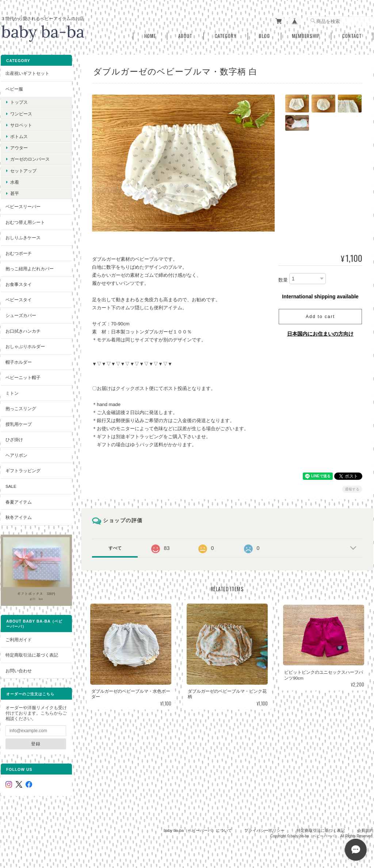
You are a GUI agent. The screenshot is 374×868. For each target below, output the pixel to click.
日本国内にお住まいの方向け (320, 334)
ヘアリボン (16, 455)
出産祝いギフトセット (27, 73)
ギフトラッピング (23, 471)
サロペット (21, 125)
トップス (19, 102)
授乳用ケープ (19, 424)
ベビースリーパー (23, 207)
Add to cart (320, 317)
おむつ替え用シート (25, 222)
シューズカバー (21, 315)
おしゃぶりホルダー (25, 346)
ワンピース (21, 114)
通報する (352, 489)
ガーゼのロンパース (30, 159)
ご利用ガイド (19, 640)
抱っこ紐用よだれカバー (30, 269)
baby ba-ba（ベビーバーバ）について (198, 830)
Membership (306, 36)
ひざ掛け (14, 439)
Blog (264, 36)
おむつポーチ (19, 253)
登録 (36, 744)
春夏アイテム (19, 502)
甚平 (15, 193)
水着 (15, 182)
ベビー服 (14, 89)
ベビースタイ (19, 300)
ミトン (12, 393)
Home (150, 36)
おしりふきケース (23, 238)
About (185, 36)
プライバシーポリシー (264, 830)
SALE (11, 486)
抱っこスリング (21, 408)
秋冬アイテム (19, 517)
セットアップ (23, 171)
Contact (352, 36)
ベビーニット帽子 (23, 377)
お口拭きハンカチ (23, 331)
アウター (19, 148)
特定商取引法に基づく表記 (32, 655)
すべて (115, 548)
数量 (283, 280)
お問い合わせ (19, 671)
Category (226, 36)
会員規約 (365, 830)
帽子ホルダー (19, 362)
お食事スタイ (19, 284)
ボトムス (19, 136)
